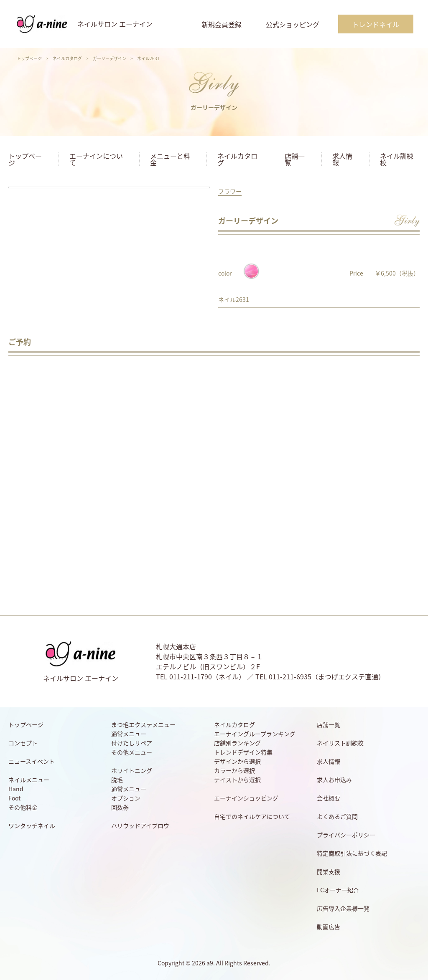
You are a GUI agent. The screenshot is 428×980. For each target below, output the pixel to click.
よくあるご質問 (337, 816)
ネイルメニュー (29, 780)
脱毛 (117, 780)
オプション (126, 798)
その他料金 (23, 807)
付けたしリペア (132, 743)
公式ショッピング (293, 24)
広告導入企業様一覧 (343, 908)
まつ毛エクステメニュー (143, 724)
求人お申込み (334, 780)
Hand (16, 789)
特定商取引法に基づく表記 (352, 853)
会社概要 (329, 798)
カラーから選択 (234, 770)
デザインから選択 (237, 761)
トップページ (29, 58)
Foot (14, 798)
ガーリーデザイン (110, 58)
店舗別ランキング (237, 743)
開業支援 (329, 871)
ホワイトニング (132, 770)
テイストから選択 (237, 780)
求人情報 (342, 159)
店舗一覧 (295, 159)
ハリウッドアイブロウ (140, 826)
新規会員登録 (222, 24)
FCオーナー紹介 (338, 890)
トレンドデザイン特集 (243, 752)
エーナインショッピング (246, 798)
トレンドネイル (376, 24)
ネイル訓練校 (397, 159)
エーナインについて (96, 159)
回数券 (120, 807)
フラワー (230, 191)
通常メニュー (129, 734)
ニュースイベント (32, 761)
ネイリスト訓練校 (340, 743)
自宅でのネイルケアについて (252, 816)
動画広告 (329, 927)
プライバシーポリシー (346, 835)
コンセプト (23, 743)
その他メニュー (132, 752)
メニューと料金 (170, 159)
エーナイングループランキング (255, 734)
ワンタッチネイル (32, 826)
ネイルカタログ (67, 58)
